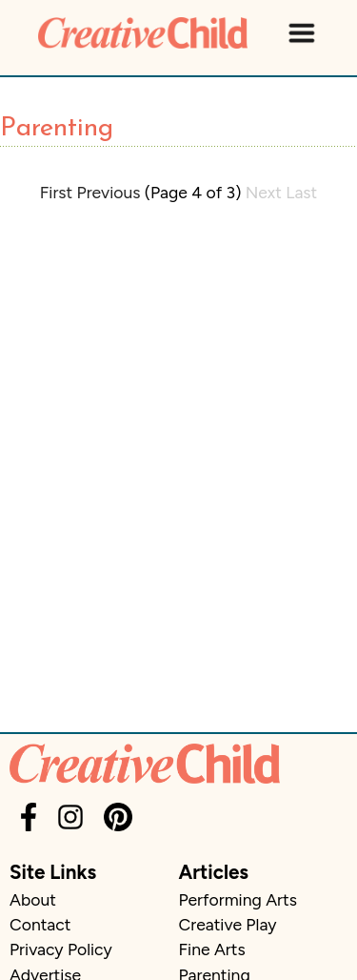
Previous (109, 192)
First (56, 192)
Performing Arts (238, 899)
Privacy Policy (61, 949)
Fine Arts (212, 949)
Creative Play (228, 924)
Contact (40, 924)
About (33, 899)
